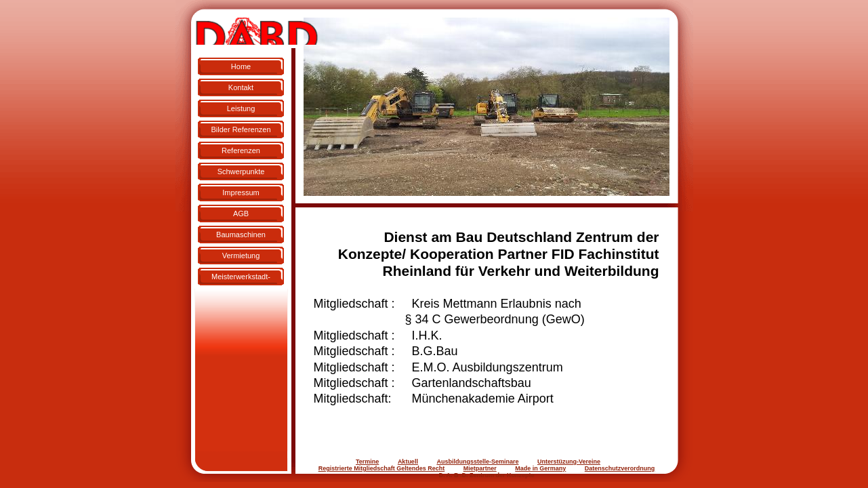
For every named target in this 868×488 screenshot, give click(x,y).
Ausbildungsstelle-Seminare (477, 462)
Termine (367, 462)
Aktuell (408, 462)
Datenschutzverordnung (620, 468)
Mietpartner (480, 468)
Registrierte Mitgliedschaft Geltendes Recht (382, 468)
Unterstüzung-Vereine (569, 462)
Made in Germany (540, 468)
